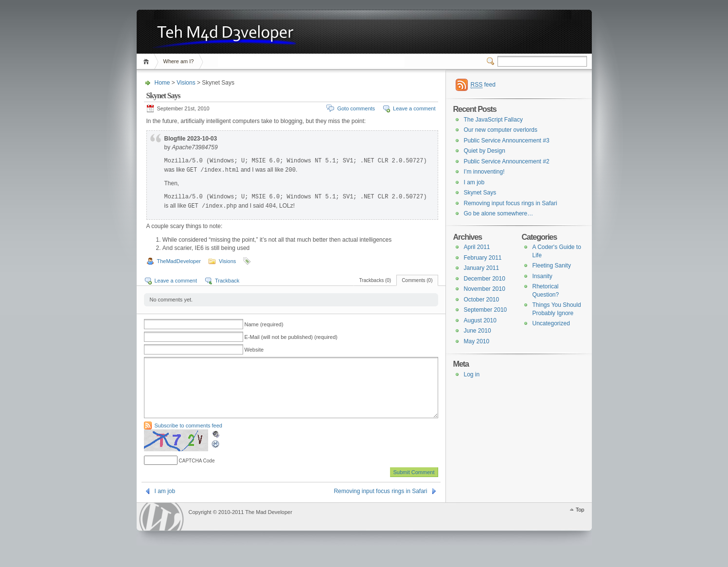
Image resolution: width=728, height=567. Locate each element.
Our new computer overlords (501, 130)
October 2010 (482, 300)
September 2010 (486, 310)
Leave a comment (414, 108)
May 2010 (477, 341)
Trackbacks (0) (375, 280)
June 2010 (478, 331)
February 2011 (483, 258)
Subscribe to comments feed (188, 437)
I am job (165, 503)
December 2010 (485, 279)
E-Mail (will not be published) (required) (291, 337)
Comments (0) (417, 280)
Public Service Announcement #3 (507, 141)
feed (483, 85)
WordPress (161, 528)
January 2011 (482, 268)
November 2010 (485, 289)
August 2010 (480, 320)
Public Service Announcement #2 (507, 161)
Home (148, 62)
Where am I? (179, 61)
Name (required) (264, 324)
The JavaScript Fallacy (493, 120)
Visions (186, 83)
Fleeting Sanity (552, 266)
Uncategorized (551, 323)
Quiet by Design (485, 151)
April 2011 (477, 247)
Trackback (227, 281)
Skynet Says (480, 193)
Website (254, 350)
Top (580, 521)
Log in (472, 374)
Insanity (542, 276)
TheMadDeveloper (179, 261)
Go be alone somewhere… (499, 213)
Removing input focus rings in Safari (380, 503)
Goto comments (356, 108)
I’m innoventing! (484, 172)
